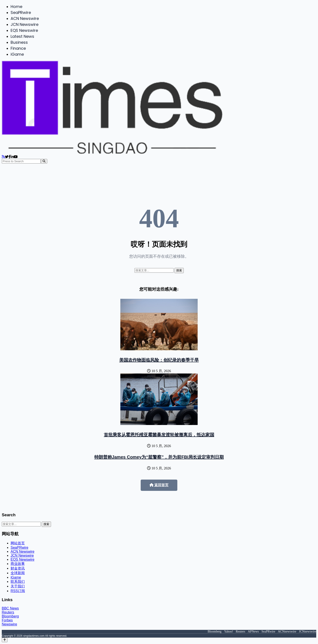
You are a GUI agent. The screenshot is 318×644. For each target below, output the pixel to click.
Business (19, 42)
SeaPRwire (21, 12)
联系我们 (18, 582)
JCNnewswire (308, 632)
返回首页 (159, 485)
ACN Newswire (25, 18)
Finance (18, 48)
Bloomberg (10, 616)
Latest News (22, 36)
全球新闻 (18, 573)
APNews (253, 632)
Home (16, 7)
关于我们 (18, 586)
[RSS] (3, 157)
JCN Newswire (25, 24)
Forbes (7, 620)
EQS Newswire (24, 30)
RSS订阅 (18, 591)
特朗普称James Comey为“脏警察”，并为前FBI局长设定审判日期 (159, 457)
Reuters (8, 612)
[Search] (44, 161)
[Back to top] (5, 640)
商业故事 (18, 564)
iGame (17, 54)
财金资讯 (18, 568)
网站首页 (18, 543)
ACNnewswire (287, 632)
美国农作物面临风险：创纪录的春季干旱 (159, 360)
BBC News (10, 608)
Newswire (9, 624)
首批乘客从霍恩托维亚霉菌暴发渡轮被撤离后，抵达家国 (159, 435)
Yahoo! (229, 632)
